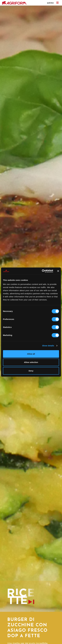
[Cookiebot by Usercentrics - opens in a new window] (42, 271)
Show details (48, 346)
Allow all (31, 354)
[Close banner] (58, 271)
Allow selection (31, 362)
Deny (31, 371)
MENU (53, 3)
